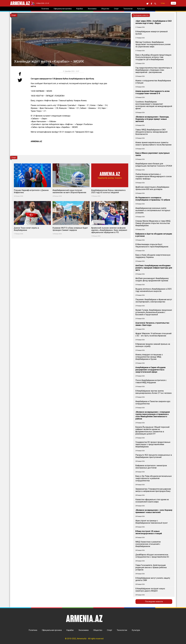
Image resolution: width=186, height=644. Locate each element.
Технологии (122, 630)
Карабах (70, 630)
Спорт (110, 630)
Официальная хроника (52, 630)
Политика (33, 630)
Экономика (83, 630)
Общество (98, 630)
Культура (136, 630)
